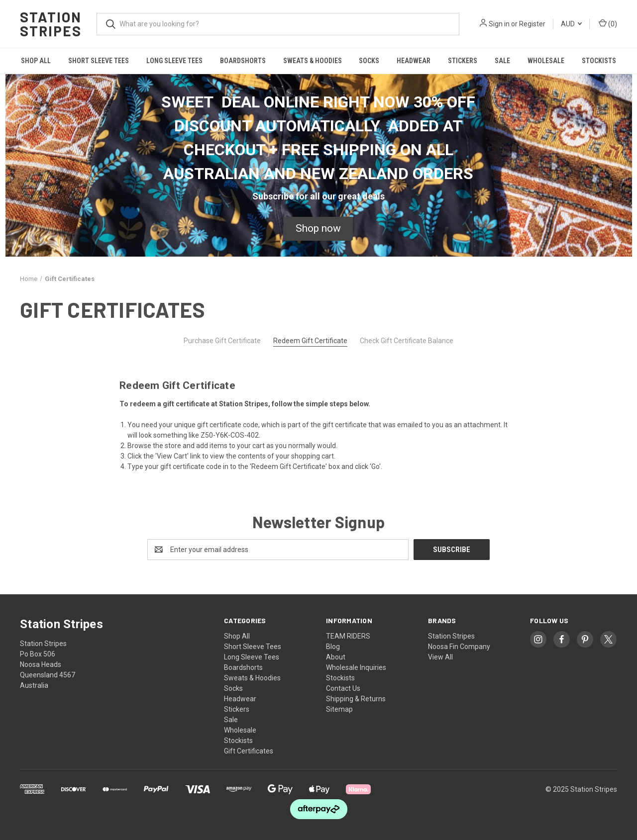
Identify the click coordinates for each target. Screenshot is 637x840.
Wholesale (546, 61)
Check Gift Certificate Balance (407, 341)
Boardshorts (243, 61)
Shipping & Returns (356, 699)
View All (440, 657)
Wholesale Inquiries (356, 667)
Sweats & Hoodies (313, 61)
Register (532, 24)
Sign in (499, 24)
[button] (318, 229)
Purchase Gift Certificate (222, 341)
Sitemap (339, 709)
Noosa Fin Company (459, 647)
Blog (333, 647)
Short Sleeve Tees (99, 61)
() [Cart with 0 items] (608, 23)
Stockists (599, 61)
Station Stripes (451, 636)
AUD (571, 24)
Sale (502, 61)
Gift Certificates (249, 751)
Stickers (463, 61)
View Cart (172, 456)
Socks (369, 61)
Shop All (36, 61)
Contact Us (343, 688)
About (336, 657)
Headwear (414, 61)
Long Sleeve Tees (174, 61)
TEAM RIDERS (348, 636)
